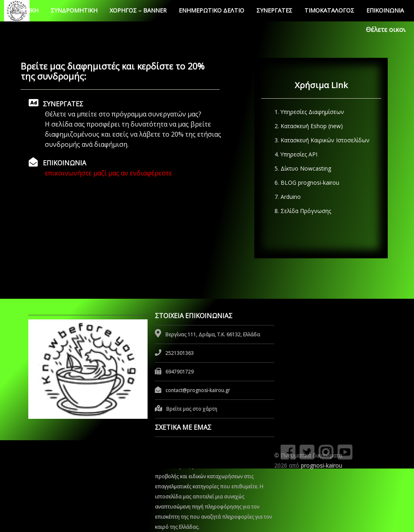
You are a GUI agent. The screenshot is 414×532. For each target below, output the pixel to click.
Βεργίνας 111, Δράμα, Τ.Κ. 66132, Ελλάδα (213, 335)
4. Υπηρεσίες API (294, 154)
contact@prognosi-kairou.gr (198, 390)
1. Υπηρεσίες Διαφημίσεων (308, 112)
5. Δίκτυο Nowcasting (301, 168)
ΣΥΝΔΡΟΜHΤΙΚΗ (74, 10)
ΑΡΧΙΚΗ (28, 10)
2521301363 (180, 353)
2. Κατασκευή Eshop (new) (307, 126)
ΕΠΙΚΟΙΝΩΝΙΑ (385, 10)
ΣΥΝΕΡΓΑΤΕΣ (274, 10)
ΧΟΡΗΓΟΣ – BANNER (138, 10)
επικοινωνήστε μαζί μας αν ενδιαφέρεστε (109, 173)
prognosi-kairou (321, 465)
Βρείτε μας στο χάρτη (192, 409)
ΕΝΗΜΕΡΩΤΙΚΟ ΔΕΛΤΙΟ (211, 10)
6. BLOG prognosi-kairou (305, 183)
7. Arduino (286, 197)
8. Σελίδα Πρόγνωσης (301, 211)
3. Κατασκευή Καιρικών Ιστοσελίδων (320, 140)
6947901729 (180, 372)
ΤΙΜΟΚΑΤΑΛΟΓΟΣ (329, 10)
